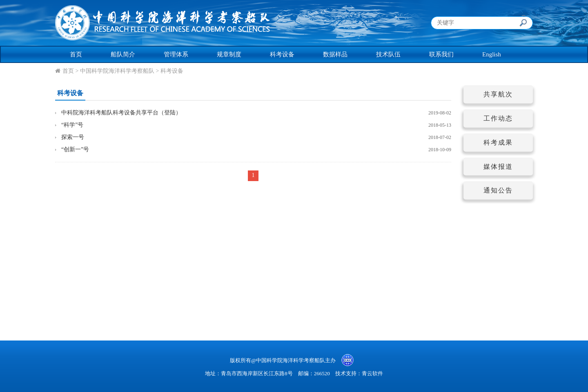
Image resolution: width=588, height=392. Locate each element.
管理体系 (176, 54)
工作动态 (498, 118)
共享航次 (498, 94)
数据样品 (335, 54)
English (492, 54)
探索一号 (73, 137)
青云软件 (372, 373)
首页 (76, 54)
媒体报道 (498, 167)
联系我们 (441, 54)
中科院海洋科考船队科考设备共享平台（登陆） (121, 113)
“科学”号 (72, 125)
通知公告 (498, 190)
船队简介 (123, 54)
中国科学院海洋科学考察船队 (117, 71)
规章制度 (229, 54)
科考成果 (498, 142)
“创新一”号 (75, 149)
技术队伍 (388, 54)
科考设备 (282, 54)
